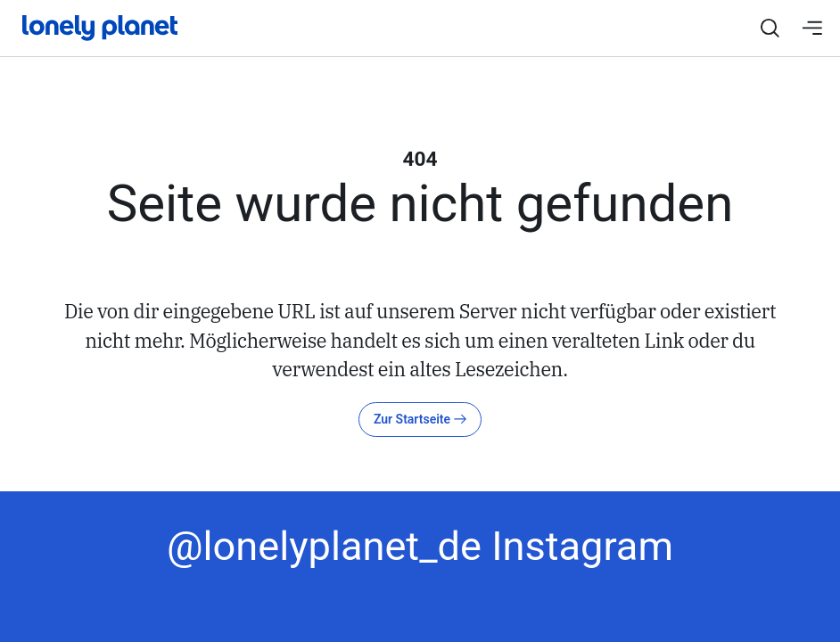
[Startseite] (85, 28)
